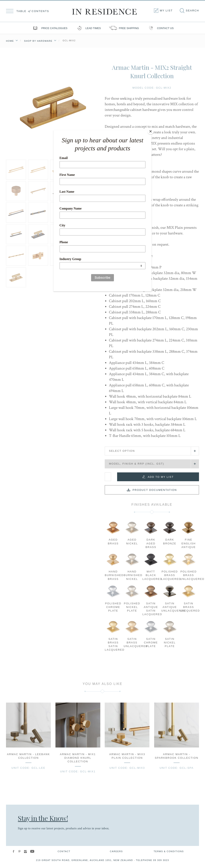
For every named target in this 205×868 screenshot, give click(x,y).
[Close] (151, 131)
